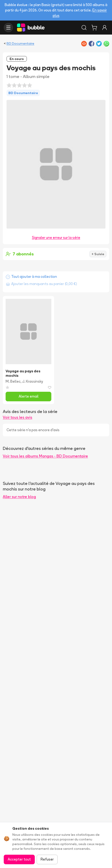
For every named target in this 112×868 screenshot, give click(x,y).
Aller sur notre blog (19, 497)
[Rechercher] (84, 28)
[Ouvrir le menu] (8, 28)
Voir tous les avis (17, 417)
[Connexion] (105, 28)
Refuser (47, 859)
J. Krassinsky (33, 381)
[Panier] (94, 28)
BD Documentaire (20, 43)
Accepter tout (19, 859)
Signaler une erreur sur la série (56, 238)
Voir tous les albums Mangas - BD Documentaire (45, 456)
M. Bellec (13, 381)
